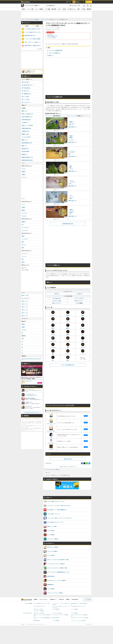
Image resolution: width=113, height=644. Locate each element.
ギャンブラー (72, 140)
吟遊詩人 (71, 136)
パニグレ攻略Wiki (56, 621)
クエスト (59, 9)
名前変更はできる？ (26, 131)
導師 (70, 167)
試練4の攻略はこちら (73, 171)
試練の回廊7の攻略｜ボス (30, 36)
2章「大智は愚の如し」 (27, 88)
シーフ (71, 139)
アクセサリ (24, 330)
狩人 (70, 214)
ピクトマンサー (73, 182)
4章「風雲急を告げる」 (27, 94)
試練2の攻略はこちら (73, 142)
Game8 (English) (75, 599)
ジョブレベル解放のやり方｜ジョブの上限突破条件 (34, 32)
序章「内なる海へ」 (26, 82)
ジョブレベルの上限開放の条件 (55, 50)
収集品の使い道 (25, 149)
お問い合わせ (61, 599)
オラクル (71, 169)
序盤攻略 (41, 9)
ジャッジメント (73, 123)
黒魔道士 (71, 122)
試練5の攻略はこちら (73, 186)
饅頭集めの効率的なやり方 (27, 157)
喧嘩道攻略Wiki (37, 621)
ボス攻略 (83, 9)
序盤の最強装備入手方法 (27, 143)
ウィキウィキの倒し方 (52, 38)
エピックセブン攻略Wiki (57, 613)
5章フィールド (25, 316)
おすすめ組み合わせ (57, 298)
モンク (71, 196)
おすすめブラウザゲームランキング (32, 412)
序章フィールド (25, 301)
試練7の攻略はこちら (73, 216)
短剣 (23, 339)
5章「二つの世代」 (26, 97)
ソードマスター (71, 153)
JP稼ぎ (78, 9)
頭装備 (23, 324)
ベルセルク (72, 181)
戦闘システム (25, 111)
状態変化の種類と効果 (26, 128)
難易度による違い (25, 134)
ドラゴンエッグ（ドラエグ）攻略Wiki (78, 621)
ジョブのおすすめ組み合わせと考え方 (32, 29)
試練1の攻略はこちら (73, 127)
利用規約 (36, 599)
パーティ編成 (47, 9)
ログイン (89, 2)
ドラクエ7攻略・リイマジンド (40, 606)
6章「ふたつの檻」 (26, 100)
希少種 (64, 9)
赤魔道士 (71, 212)
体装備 (23, 327)
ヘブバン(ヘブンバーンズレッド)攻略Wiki (60, 615)
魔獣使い (71, 137)
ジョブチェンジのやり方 (79, 298)
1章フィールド (25, 304)
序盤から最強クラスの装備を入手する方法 (33, 46)
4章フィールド (25, 313)
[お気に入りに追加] (73, 6)
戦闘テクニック (25, 140)
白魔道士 (71, 210)
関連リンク (51, 56)
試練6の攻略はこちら (73, 201)
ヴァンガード (72, 211)
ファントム (72, 197)
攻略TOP (24, 9)
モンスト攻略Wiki (75, 609)
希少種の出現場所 (25, 152)
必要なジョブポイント (79, 301)
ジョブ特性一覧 (79, 294)
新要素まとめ (25, 154)
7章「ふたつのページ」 (27, 102)
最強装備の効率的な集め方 (27, 160)
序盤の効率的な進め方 (26, 120)
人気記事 (27, 26)
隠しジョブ (71, 125)
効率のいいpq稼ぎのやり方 (27, 114)
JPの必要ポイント (26, 123)
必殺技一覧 (57, 294)
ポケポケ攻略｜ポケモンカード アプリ (79, 606)
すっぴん (63, 276)
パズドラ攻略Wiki (56, 609)
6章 (68, 107)
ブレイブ (69, 276)
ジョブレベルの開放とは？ (54, 53)
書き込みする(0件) (68, 459)
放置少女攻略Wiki (56, 618)
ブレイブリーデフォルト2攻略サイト (53, 470)
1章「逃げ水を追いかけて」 (28, 85)
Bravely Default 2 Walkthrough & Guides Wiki (31, 359)
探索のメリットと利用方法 (27, 125)
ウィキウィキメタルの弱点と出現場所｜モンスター (34, 39)
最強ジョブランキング (57, 303)
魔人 (70, 184)
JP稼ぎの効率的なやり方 (52, 36)
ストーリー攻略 (30, 9)
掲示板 (37, 26)
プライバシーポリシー (44, 599)
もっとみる (40, 49)
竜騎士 (71, 166)
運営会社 (68, 599)
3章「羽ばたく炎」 (26, 91)
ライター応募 (88, 600)
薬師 (69, 154)
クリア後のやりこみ (71, 9)
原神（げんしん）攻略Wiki (39, 613)
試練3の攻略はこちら (73, 156)
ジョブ (36, 9)
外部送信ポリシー (53, 599)
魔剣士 (71, 198)
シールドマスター (72, 151)
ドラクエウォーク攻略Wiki (39, 611)
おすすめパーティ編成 (57, 301)
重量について (25, 146)
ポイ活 (69, 2)
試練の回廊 (54, 9)
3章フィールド (25, 310)
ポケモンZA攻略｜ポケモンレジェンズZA (42, 603)
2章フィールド (25, 307)
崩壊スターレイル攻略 (38, 609)
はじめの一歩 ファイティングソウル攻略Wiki (80, 618)
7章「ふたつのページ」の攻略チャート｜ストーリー (34, 42)
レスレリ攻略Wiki (75, 613)
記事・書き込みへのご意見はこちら (68, 467)
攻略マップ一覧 (25, 295)
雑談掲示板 (89, 9)
